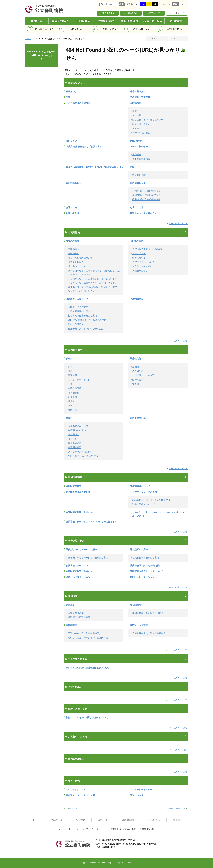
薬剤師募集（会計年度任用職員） (149, 613)
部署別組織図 (75, 447)
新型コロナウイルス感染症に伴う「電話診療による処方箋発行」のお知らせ (95, 273)
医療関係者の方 (171, 29)
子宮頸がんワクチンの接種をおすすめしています (92, 279)
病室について (139, 258)
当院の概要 (136, 103)
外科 (70, 371)
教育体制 (73, 439)
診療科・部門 (107, 21)
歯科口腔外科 (75, 388)
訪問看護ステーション (77, 566)
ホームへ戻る (72, 809)
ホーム (28, 38)
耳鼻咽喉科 (74, 393)
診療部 (69, 359)
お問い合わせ (73, 213)
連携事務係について (140, 486)
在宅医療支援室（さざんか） (80, 512)
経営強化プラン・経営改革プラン (149, 120)
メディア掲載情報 (139, 146)
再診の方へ (74, 254)
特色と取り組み (153, 21)
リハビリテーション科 (79, 380)
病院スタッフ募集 (139, 625)
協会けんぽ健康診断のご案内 (82, 316)
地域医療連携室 (74, 486)
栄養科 (136, 384)
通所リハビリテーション (78, 577)
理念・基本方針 (138, 91)
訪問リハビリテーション (142, 577)
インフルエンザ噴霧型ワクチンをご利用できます (92, 283)
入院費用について (141, 271)
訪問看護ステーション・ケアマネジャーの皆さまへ (91, 522)
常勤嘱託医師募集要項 (79, 617)
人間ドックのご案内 (78, 307)
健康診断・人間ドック (77, 299)
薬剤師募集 (136, 605)
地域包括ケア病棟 (139, 549)
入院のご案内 (137, 241)
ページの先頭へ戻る (178, 224)
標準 (175, 4)
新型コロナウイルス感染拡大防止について (87, 718)
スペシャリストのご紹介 (80, 452)
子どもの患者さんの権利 (78, 103)
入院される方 (74, 29)
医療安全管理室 (138, 418)
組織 (135, 111)
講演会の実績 (139, 175)
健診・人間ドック (139, 29)
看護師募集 (71, 625)
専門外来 (73, 410)
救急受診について (77, 266)
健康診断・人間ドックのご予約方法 (86, 329)
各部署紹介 (74, 434)
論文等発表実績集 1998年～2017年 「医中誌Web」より (95, 167)
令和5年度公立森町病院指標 (146, 195)
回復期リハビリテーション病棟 (81, 549)
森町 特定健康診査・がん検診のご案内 (87, 320)
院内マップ (71, 141)
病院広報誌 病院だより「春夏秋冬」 (84, 146)
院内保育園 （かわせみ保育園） (146, 566)
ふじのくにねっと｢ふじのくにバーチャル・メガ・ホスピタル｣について (158, 514)
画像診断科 (138, 371)
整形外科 (73, 375)
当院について (60, 21)
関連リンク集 (137, 795)
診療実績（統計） (141, 124)
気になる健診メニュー (79, 324)
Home (37, 21)
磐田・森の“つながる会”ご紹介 (83, 456)
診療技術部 (136, 359)
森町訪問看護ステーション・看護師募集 (88, 638)
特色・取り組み (153, 820)
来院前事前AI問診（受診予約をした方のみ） (88, 668)
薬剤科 (136, 367)
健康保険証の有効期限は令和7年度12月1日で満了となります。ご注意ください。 (94, 289)
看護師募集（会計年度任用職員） (85, 633)
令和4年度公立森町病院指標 (146, 191)
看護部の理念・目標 (78, 426)
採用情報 (176, 21)
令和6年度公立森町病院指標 (146, 199)
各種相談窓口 (137, 299)
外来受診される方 (42, 29)
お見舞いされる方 (106, 29)
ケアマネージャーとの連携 (143, 492)
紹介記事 (137, 154)
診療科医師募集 (76, 613)
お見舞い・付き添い (142, 266)
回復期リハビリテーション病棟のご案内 (88, 558)
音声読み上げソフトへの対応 (80, 795)
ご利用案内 (83, 21)
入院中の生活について (143, 262)
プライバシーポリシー (141, 789)
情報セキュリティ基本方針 (143, 213)
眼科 (70, 406)
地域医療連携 (130, 21)
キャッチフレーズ (141, 128)
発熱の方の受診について (80, 258)
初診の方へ (74, 249)
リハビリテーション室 (143, 375)
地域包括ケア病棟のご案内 (146, 558)
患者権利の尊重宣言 (140, 97)
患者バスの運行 (138, 208)
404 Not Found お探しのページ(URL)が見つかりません (42, 55)
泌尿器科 (73, 397)
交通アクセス (73, 208)
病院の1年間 (136, 141)
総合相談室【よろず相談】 (79, 492)
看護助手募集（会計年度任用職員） (150, 633)
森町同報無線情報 (141, 159)
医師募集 (70, 605)
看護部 (69, 418)
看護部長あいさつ (77, 430)
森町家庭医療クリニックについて (147, 571)
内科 (70, 367)
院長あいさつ (73, 91)
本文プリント (178, 38)
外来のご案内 (73, 241)
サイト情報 (74, 781)
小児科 (71, 384)
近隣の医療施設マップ (143, 504)
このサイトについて (76, 789)
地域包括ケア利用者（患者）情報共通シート (155, 500)
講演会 (133, 167)
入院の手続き (139, 254)
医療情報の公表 (138, 183)
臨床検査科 (138, 380)
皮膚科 (71, 401)
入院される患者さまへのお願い (148, 249)
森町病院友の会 (74, 183)
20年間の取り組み (141, 133)
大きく (182, 4)
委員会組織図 (75, 443)
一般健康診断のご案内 (79, 311)
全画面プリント (157, 38)
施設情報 (137, 115)
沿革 (68, 97)
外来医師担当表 (76, 262)
